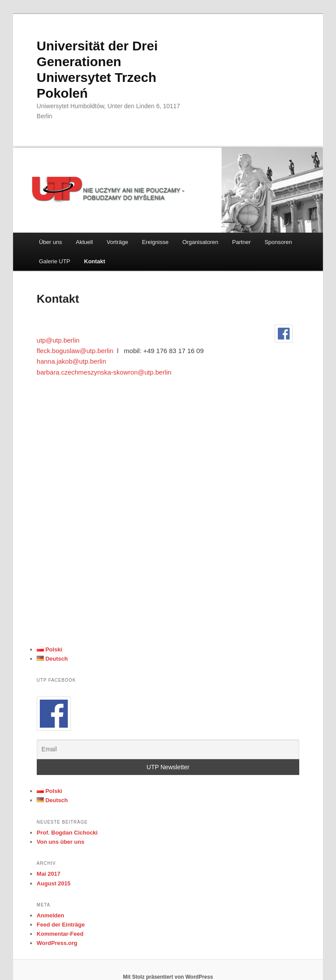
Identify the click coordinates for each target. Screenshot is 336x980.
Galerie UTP (55, 261)
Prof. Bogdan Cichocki (67, 833)
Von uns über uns (61, 842)
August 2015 (54, 883)
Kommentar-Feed (60, 934)
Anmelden (51, 915)
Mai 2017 (49, 874)
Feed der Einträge (61, 925)
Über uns (51, 242)
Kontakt (94, 261)
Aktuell (84, 242)
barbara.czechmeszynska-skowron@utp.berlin (104, 372)
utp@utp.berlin (58, 340)
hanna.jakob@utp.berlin (72, 361)
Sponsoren (278, 242)
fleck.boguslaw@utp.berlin (75, 351)
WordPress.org (57, 943)
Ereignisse (155, 242)
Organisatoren (200, 242)
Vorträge (117, 242)
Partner (242, 242)
